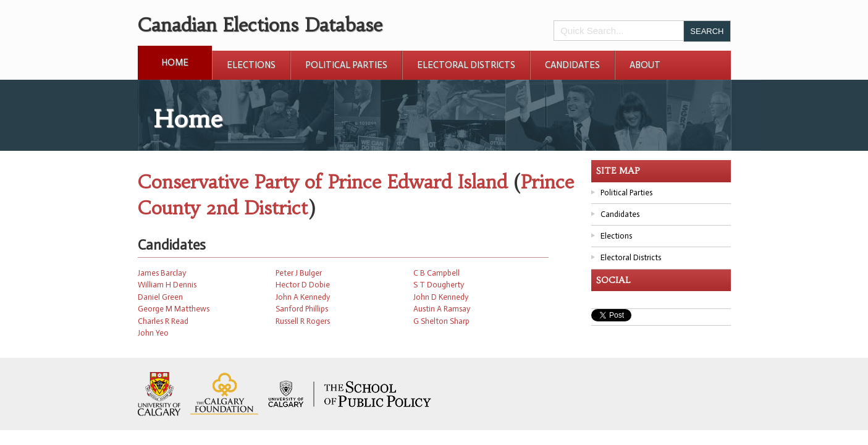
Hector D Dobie (303, 285)
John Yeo (153, 333)
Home (175, 62)
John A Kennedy (303, 297)
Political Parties (346, 65)
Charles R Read (163, 321)
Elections (251, 65)
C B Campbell (436, 273)
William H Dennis (167, 285)
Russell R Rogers (303, 321)
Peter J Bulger (299, 273)
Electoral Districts (466, 65)
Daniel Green (160, 297)
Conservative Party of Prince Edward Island (322, 182)
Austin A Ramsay (442, 309)
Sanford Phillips (302, 309)
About (645, 65)
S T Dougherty (439, 285)
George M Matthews (174, 309)
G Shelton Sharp (441, 321)
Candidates (572, 65)
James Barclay (162, 273)
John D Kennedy (441, 297)
